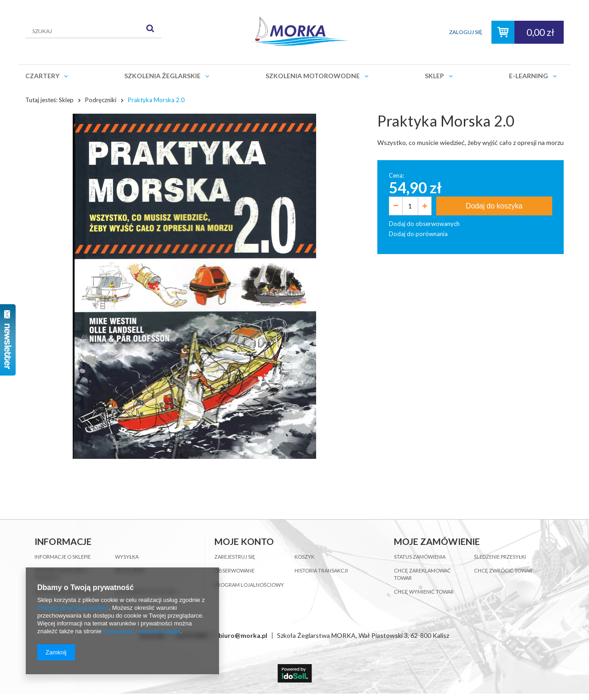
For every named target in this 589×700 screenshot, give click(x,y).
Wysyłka (127, 557)
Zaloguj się (466, 32)
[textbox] (93, 31)
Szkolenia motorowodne (313, 76)
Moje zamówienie (437, 541)
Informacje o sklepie (63, 557)
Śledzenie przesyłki (500, 557)
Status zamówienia (420, 557)
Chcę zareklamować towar (422, 574)
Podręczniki (101, 100)
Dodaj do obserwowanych (424, 224)
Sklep (434, 76)
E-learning (528, 76)
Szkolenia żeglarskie (162, 76)
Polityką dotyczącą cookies (73, 608)
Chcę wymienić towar (424, 592)
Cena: (396, 175)
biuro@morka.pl (243, 635)
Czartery (42, 76)
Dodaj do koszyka (494, 206)
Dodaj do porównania (418, 234)
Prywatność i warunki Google (142, 631)
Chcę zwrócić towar (503, 570)
